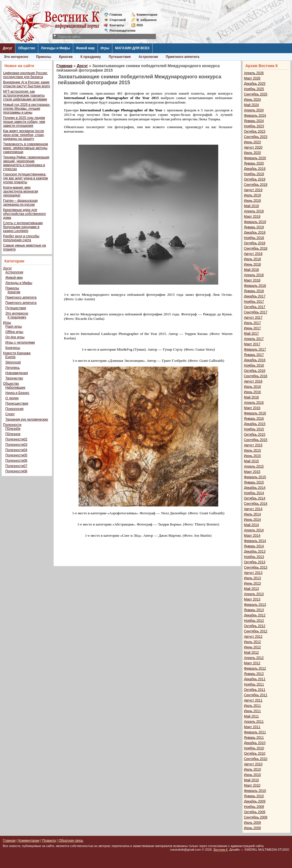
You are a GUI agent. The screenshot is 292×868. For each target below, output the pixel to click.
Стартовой (118, 20)
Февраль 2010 (255, 791)
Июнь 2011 (252, 711)
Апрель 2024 (254, 110)
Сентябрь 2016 (256, 376)
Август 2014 (253, 509)
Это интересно (16, 57)
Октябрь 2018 (255, 243)
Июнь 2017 (252, 328)
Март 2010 (252, 785)
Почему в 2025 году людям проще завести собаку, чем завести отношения (24, 122)
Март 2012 (252, 663)
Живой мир (85, 48)
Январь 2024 (254, 121)
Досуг (8, 48)
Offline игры (14, 332)
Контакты (117, 25)
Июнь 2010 (252, 775)
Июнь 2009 (252, 828)
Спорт (10, 414)
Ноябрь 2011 (254, 684)
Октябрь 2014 (255, 498)
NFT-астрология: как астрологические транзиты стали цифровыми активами (25, 95)
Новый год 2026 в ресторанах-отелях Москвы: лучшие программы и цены (27, 109)
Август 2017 (253, 318)
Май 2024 (251, 105)
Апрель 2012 (254, 658)
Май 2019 (251, 206)
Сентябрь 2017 (256, 312)
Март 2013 (252, 599)
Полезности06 (16, 461)
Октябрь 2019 (255, 179)
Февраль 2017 (255, 349)
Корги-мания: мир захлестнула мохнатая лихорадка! (21, 191)
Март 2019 (252, 217)
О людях (12, 398)
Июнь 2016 (252, 392)
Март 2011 (252, 727)
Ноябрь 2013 (254, 557)
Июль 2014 (252, 514)
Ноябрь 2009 (254, 807)
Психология (14, 409)
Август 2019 (253, 190)
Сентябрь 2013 (256, 567)
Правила (49, 841)
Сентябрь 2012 (256, 631)
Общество (27, 48)
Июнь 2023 (252, 142)
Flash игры (14, 327)
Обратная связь (71, 841)
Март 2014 (252, 536)
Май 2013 (251, 589)
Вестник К (221, 850)
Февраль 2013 (255, 605)
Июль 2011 (252, 706)
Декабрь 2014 (255, 488)
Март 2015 (252, 472)
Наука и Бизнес (17, 393)
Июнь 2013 (252, 583)
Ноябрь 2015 (254, 429)
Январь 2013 (254, 610)
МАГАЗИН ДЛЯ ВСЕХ (132, 48)
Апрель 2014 (254, 530)
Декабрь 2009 (255, 801)
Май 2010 (251, 780)
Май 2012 (251, 653)
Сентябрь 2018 (256, 248)
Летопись (13, 368)
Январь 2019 (254, 227)
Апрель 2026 (254, 73)
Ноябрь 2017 (254, 302)
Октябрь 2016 (255, 371)
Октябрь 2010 (255, 754)
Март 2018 (252, 280)
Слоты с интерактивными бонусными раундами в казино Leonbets (23, 227)
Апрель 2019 (254, 211)
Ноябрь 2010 (254, 748)
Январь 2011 (254, 738)
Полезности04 (16, 450)
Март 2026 (252, 78)
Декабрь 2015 (255, 424)
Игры (105, 48)
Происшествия (17, 403)
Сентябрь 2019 (256, 185)
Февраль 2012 (255, 668)
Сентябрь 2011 (256, 695)
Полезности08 (16, 471)
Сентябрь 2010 (256, 759)
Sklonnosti (13, 362)
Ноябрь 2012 (254, 621)
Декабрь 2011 (255, 679)
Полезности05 (16, 455)
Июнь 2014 (252, 520)
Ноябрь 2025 (254, 89)
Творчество (14, 378)
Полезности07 (16, 466)
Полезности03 (16, 445)
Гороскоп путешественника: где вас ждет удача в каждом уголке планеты (25, 178)
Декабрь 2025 (255, 84)
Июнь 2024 (252, 100)
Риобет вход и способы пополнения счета (21, 238)
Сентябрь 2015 (256, 440)
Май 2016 (251, 397)
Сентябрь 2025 (256, 94)
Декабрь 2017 (255, 296)
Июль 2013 (252, 578)
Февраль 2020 (255, 158)
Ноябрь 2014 (254, 493)
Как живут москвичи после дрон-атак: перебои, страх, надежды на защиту (24, 135)
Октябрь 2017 (255, 307)
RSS (140, 25)
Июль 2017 (252, 323)
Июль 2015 (252, 451)
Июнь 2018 (252, 264)
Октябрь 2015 (255, 435)
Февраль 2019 (255, 222)
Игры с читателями (20, 342)
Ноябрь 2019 (254, 174)
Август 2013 (253, 573)
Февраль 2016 (255, 413)
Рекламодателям (120, 31)
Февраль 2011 (255, 732)
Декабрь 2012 (255, 615)
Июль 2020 (252, 153)
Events (10, 357)
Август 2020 (253, 147)
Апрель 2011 (254, 722)
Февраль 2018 (255, 286)
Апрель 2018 (254, 275)
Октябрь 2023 (255, 132)
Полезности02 (16, 439)
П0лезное (13, 434)
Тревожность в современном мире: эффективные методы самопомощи (26, 148)
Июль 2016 (252, 387)
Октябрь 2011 (255, 690)
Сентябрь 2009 (256, 817)
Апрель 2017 (254, 339)
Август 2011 (253, 700)
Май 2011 (251, 716)
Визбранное (147, 20)
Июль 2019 (252, 195)
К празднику (91, 57)
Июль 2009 (252, 823)
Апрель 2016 (254, 403)
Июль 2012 (252, 642)
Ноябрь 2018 (254, 238)
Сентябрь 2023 (256, 137)
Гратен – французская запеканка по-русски (20, 203)
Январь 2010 (254, 796)
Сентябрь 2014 (256, 504)
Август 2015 (253, 445)
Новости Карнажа (17, 353)
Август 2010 (253, 764)
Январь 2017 (254, 355)
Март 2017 (252, 344)
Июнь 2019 (252, 201)
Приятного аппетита (182, 57)
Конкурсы (13, 348)
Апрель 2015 (254, 466)
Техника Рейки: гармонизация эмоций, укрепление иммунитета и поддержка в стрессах (26, 163)
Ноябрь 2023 (254, 126)
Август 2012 (253, 637)
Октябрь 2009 (255, 812)
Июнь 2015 (252, 456)
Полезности (12, 425)
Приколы (44, 57)
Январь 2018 (254, 291)
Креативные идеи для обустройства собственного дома (24, 214)
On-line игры (15, 337)
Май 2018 (251, 270)
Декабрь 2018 (255, 233)
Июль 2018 (252, 259)
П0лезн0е (13, 429)
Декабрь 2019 (255, 169)
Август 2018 (253, 254)
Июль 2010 (252, 770)
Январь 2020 (254, 163)
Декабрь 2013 (255, 552)
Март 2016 (252, 408)
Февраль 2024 (255, 116)
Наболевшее (15, 388)
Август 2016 (253, 381)
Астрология (148, 57)
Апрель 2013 (254, 594)
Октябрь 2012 (255, 626)
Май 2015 (251, 461)
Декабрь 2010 (255, 743)
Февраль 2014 (255, 541)
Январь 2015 (254, 482)
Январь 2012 (254, 674)
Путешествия (120, 57)
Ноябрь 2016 (254, 365)
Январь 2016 (254, 419)
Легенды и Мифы (56, 48)
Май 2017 (251, 334)
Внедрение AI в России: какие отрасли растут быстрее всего (27, 84)
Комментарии (147, 15)
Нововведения (17, 373)
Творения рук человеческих (27, 419)
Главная (116, 15)
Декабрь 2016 (255, 360)
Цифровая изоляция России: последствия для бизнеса (25, 75)
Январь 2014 (254, 546)
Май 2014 (251, 525)
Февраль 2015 (255, 477)
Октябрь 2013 (255, 562)
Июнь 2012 (252, 647)
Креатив (66, 57)
